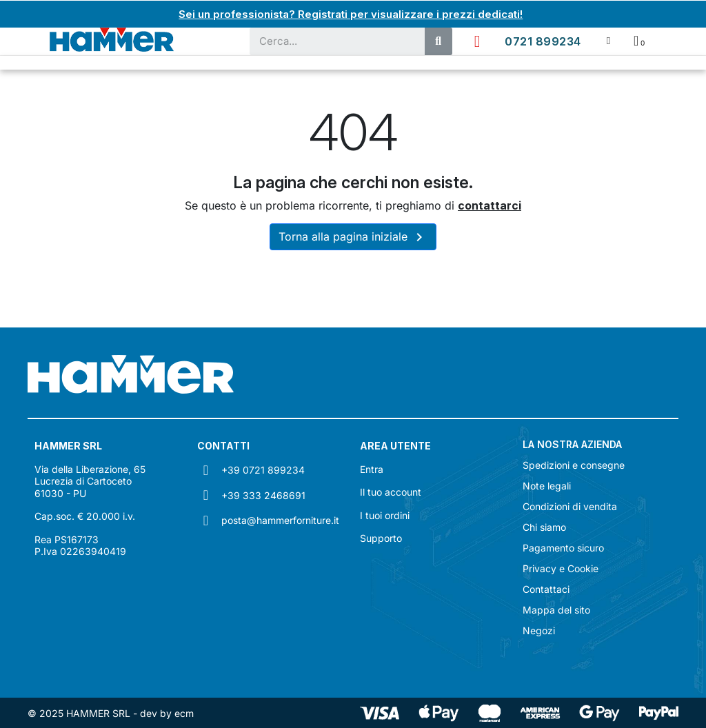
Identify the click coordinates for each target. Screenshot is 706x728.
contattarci (490, 205)
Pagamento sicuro (563, 547)
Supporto (381, 537)
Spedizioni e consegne (574, 465)
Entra (372, 468)
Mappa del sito (556, 609)
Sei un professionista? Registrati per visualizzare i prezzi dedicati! (351, 14)
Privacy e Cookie (561, 568)
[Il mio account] (608, 40)
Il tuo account (391, 491)
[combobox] (330, 41)
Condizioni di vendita (570, 506)
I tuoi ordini (385, 515)
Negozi (539, 630)
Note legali (547, 485)
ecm (184, 712)
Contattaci (546, 589)
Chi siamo (544, 527)
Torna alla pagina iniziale (353, 236)
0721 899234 (543, 41)
